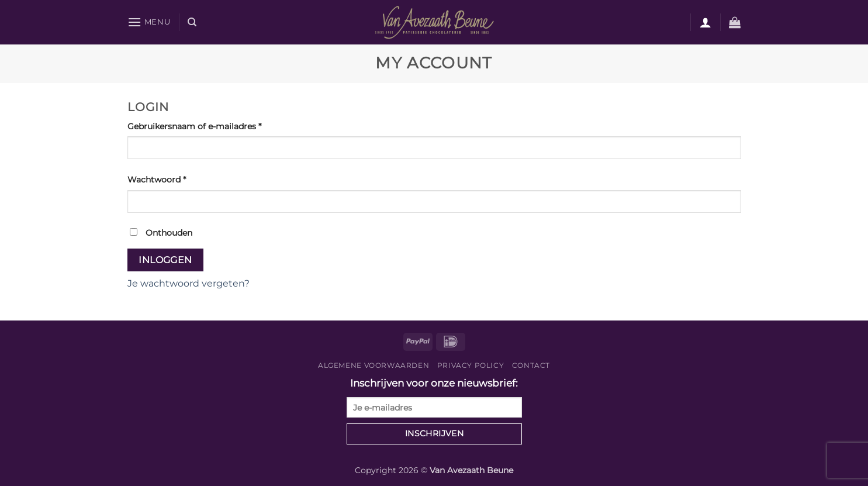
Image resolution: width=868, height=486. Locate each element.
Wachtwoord (170, 179)
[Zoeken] (192, 22)
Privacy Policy (471, 365)
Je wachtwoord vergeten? (189, 283)
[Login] (706, 22)
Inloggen (165, 260)
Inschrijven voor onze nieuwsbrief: (434, 397)
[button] (149, 22)
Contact (531, 365)
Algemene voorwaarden (374, 365)
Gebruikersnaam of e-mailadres (208, 126)
